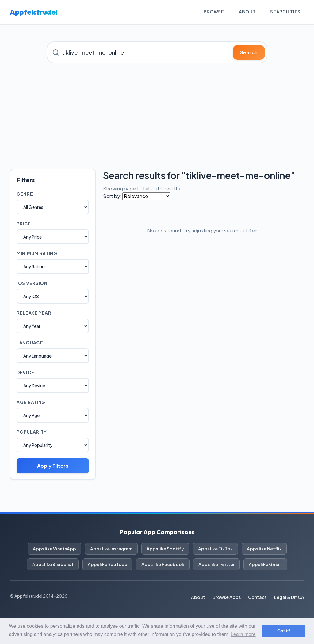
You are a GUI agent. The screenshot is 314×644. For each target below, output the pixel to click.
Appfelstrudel (34, 12)
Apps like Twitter (216, 564)
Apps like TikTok (215, 549)
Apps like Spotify (165, 549)
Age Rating (31, 402)
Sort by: (112, 196)
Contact (257, 597)
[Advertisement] (157, 116)
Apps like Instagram (111, 549)
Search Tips (285, 12)
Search (249, 52)
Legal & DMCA (289, 597)
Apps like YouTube (107, 564)
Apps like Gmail (265, 564)
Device (25, 372)
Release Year (34, 313)
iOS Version (32, 283)
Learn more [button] (243, 634)
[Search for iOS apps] (157, 52)
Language (30, 343)
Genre (25, 194)
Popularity (32, 432)
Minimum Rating (37, 253)
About (247, 12)
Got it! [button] (284, 631)
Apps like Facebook (163, 564)
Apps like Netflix (264, 549)
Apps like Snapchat (53, 564)
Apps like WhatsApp (54, 549)
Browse (214, 12)
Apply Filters (53, 466)
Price (24, 224)
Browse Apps (227, 597)
